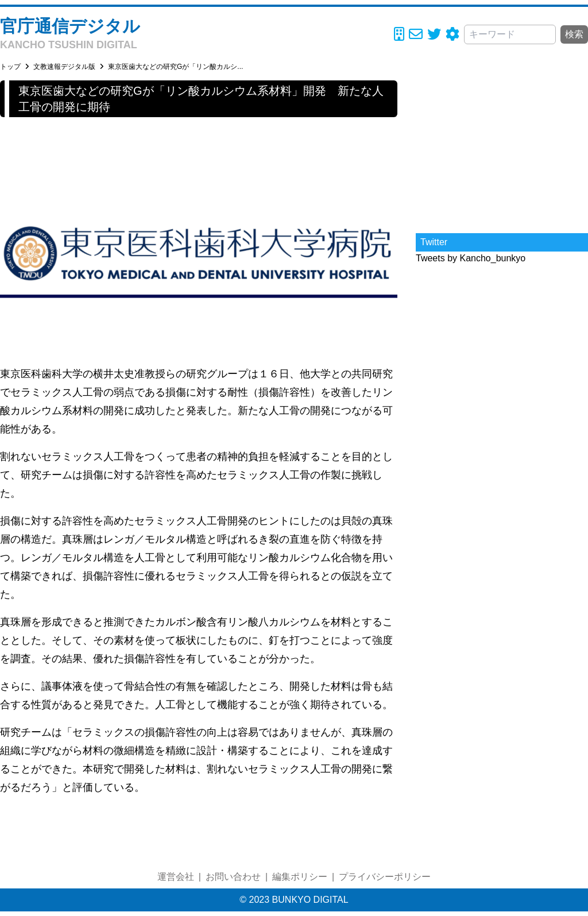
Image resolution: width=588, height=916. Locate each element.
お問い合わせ (233, 877)
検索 (574, 34)
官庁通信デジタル (70, 26)
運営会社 (176, 877)
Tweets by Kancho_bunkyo (471, 258)
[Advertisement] (502, 152)
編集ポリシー (300, 877)
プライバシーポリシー (385, 877)
